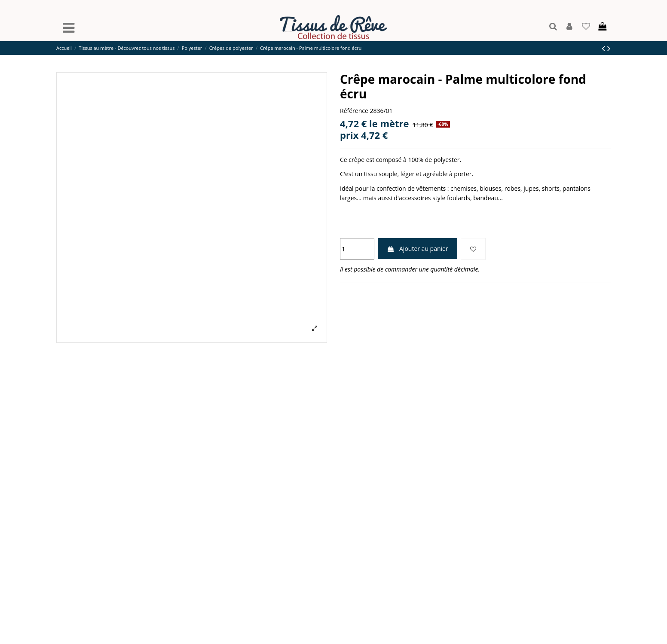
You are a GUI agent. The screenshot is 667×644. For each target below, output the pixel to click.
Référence (354, 111)
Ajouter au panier (417, 249)
